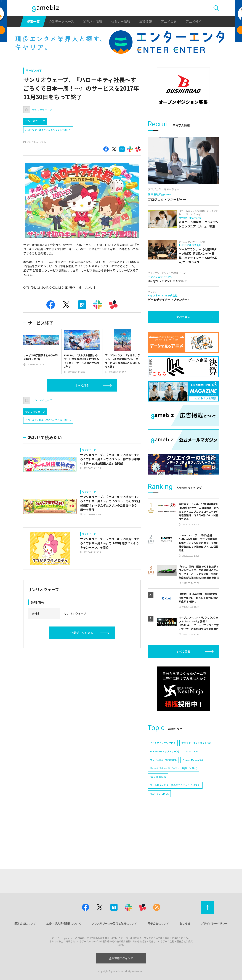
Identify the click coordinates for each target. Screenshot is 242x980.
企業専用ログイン (121, 958)
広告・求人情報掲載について (64, 923)
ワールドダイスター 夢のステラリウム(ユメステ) (175, 834)
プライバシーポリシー (214, 923)
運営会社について (25, 923)
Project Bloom (158, 826)
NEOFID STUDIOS (159, 843)
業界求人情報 (92, 21)
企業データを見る (82, 633)
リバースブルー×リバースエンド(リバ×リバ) (174, 817)
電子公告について (158, 923)
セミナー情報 (121, 21)
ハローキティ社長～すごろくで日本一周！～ (48, 130)
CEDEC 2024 (191, 800)
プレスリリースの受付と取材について (114, 923)
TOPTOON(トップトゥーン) (164, 800)
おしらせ (185, 923)
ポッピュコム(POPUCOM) (163, 809)
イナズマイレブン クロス (163, 792)
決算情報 (145, 21)
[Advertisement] (183, 138)
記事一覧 (33, 21)
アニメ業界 (169, 21)
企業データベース (61, 21)
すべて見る (82, 385)
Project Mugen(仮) (193, 809)
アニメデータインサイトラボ (196, 792)
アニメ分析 (194, 21)
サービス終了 (34, 70)
